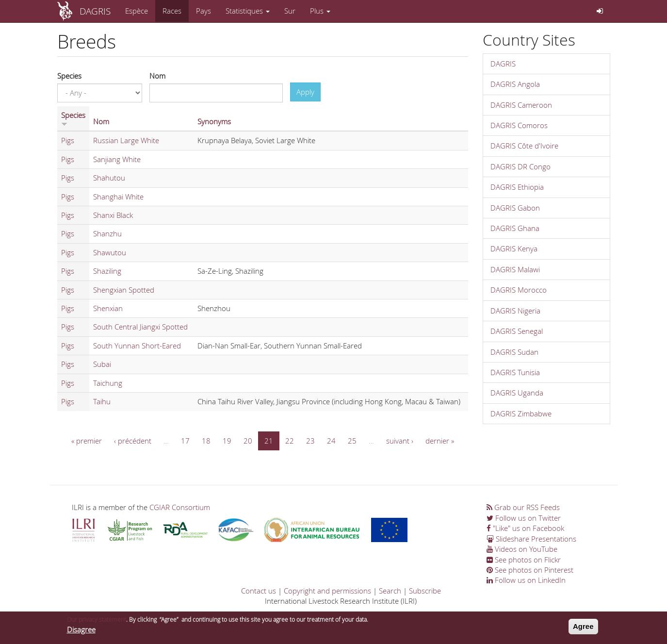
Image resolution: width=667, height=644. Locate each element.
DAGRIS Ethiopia (517, 187)
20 (248, 441)
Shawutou (110, 252)
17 (185, 441)
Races (172, 11)
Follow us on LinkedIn (526, 580)
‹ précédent (133, 441)
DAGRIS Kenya (514, 248)
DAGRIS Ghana (515, 228)
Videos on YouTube (522, 549)
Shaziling (107, 271)
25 (352, 441)
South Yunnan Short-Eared (137, 346)
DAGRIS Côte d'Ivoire (524, 146)
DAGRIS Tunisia (515, 372)
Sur (290, 11)
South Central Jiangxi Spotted (140, 327)
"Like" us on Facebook (525, 528)
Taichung (108, 383)
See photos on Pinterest (530, 570)
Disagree (81, 630)
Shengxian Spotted (124, 290)
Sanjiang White (117, 159)
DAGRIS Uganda (517, 393)
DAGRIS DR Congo (521, 166)
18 (206, 441)
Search (390, 591)
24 (331, 441)
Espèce (137, 11)
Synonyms (214, 121)
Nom (157, 76)
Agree (583, 628)
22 (290, 441)
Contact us (259, 591)
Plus (320, 11)
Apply (305, 92)
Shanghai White (118, 197)
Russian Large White (126, 140)
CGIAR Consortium (180, 507)
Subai (102, 364)
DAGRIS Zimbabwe (521, 413)
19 (227, 441)
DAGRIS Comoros (519, 125)
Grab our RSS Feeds (523, 507)
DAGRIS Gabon (515, 208)
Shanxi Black (113, 215)
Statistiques (248, 11)
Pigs (68, 140)
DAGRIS (95, 11)
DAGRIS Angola (515, 84)
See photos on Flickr (524, 560)
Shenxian (108, 308)
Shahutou (109, 178)
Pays (203, 11)
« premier (87, 441)
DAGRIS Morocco (519, 290)
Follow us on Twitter (524, 518)
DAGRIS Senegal (517, 331)
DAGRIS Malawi (515, 269)
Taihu (102, 401)
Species (69, 76)
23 (310, 441)
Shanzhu (107, 233)
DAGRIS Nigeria (515, 311)
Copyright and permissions (327, 591)
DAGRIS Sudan (514, 352)
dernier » (440, 441)
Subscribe (425, 591)
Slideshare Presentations (531, 539)
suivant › (400, 441)
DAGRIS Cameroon (521, 105)
